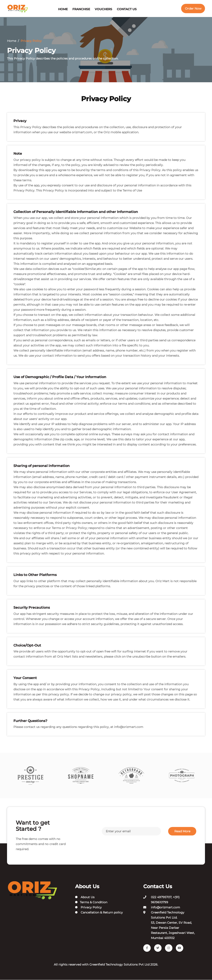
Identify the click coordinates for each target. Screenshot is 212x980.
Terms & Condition (91, 902)
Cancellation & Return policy (99, 913)
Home (63, 9)
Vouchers (103, 9)
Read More (182, 831)
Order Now (193, 9)
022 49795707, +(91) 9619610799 (165, 900)
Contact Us (127, 9)
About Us (85, 897)
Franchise (81, 9)
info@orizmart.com (129, 727)
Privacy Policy (88, 908)
